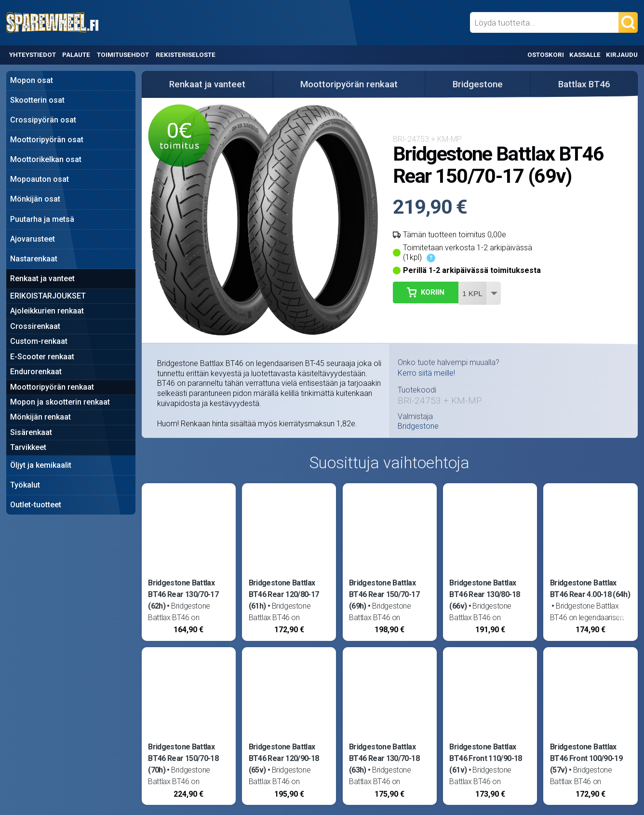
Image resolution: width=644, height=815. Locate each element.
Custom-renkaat (39, 341)
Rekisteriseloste (186, 55)
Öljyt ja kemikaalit (41, 465)
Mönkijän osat (35, 199)
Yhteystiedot (33, 55)
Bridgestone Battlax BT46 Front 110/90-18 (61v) (485, 758)
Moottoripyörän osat (47, 140)
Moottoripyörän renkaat (52, 387)
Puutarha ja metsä (42, 219)
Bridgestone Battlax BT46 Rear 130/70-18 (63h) (384, 758)
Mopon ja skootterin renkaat (60, 402)
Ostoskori (546, 55)
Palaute (76, 55)
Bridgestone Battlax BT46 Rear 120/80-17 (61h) (284, 594)
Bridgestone (478, 84)
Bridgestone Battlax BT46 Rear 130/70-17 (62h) (183, 594)
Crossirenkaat (35, 326)
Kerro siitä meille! (426, 373)
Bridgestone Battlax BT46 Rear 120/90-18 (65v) (284, 758)
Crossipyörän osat (43, 120)
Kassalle (585, 55)
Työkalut (25, 485)
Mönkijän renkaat (40, 417)
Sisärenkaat (31, 432)
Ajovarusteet (33, 239)
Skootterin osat (37, 100)
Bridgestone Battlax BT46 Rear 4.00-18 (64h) (590, 589)
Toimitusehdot (123, 55)
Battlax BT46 (584, 84)
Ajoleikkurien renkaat (47, 311)
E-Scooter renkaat (42, 357)
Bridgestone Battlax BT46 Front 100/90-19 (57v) (586, 758)
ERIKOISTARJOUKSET (48, 296)
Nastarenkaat (34, 259)
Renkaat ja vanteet (42, 278)
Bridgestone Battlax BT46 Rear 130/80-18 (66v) (484, 594)
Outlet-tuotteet (36, 505)
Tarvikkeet (28, 447)
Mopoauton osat (40, 179)
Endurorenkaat (36, 372)
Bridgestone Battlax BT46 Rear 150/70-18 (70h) (183, 758)
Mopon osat (32, 80)
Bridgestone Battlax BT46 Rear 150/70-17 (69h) (384, 594)
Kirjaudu (622, 55)
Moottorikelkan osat (46, 159)
